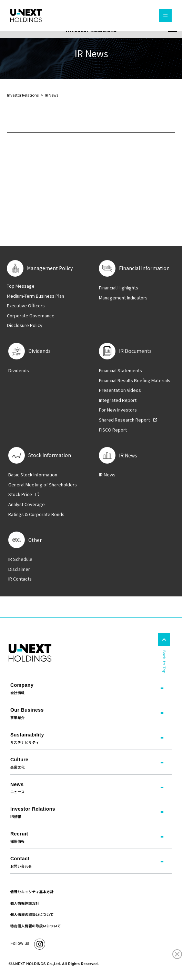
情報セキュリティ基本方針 (32, 892)
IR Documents (135, 351)
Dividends (19, 370)
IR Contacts (20, 579)
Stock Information (50, 455)
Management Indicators (123, 298)
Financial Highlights (119, 288)
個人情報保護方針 (25, 903)
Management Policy (50, 268)
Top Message (21, 286)
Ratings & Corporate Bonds (36, 514)
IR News (107, 475)
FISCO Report (113, 430)
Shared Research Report (124, 420)
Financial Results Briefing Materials (135, 380)
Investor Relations (23, 95)
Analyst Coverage (27, 504)
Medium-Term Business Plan (36, 296)
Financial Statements (120, 370)
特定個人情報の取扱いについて (36, 926)
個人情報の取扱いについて (32, 914)
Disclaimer (19, 569)
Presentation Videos (120, 390)
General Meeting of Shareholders (43, 485)
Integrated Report (118, 400)
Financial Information (144, 268)
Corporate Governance (31, 316)
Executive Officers (26, 306)
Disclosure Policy (25, 325)
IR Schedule (20, 559)
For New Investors (118, 410)
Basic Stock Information (33, 475)
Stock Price (20, 494)
